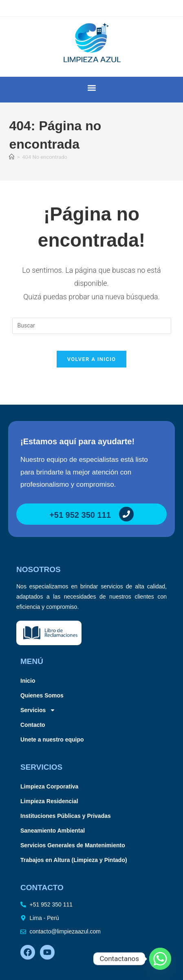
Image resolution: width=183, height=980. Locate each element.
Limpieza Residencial (49, 801)
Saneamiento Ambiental (53, 831)
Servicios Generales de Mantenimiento (73, 845)
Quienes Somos (42, 695)
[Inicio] (12, 157)
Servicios (38, 710)
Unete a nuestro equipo (52, 739)
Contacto (33, 725)
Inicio (28, 681)
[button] (91, 88)
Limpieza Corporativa (49, 786)
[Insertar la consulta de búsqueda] (92, 326)
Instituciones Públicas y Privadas (66, 816)
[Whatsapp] (160, 959)
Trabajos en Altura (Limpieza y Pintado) (74, 860)
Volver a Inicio (92, 359)
